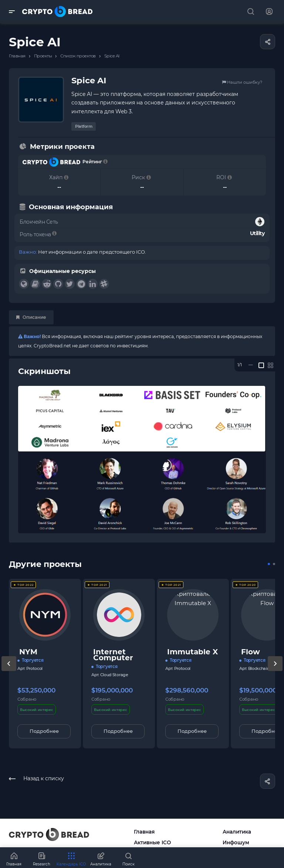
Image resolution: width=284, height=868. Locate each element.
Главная (144, 832)
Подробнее (44, 731)
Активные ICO (152, 842)
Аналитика (237, 832)
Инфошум (236, 842)
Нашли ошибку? (242, 82)
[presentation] (9, 671)
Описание (31, 317)
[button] (269, 564)
